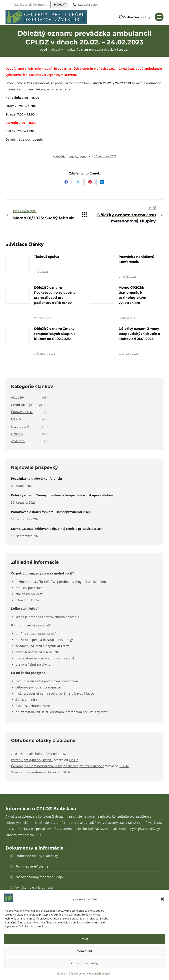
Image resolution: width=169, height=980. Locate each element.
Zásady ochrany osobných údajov (89, 974)
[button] (162, 899)
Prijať (84, 939)
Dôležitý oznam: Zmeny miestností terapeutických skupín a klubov (62, 495)
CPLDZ (62, 754)
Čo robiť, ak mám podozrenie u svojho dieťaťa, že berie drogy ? (57, 766)
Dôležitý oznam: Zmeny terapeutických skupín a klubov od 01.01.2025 (139, 334)
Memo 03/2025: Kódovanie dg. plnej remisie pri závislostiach (57, 529)
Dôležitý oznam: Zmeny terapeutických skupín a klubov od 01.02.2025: (55, 334)
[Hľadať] (31, 5)
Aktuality (73, 156)
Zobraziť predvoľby (84, 963)
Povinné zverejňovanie (32, 866)
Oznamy (85, 156)
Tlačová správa (47, 257)
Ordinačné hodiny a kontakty (37, 856)
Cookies (62, 974)
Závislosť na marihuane (28, 772)
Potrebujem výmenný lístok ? (32, 760)
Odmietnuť (85, 951)
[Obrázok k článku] (18, 264)
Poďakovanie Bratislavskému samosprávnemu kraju (51, 512)
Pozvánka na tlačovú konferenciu (36, 478)
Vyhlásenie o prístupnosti (34, 887)
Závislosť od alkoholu (26, 754)
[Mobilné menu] (159, 17)
